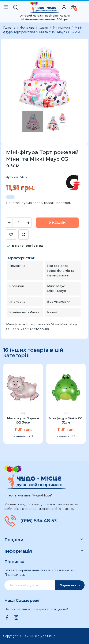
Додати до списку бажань (11, 234)
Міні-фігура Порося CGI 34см (23, 420)
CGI (23, 413)
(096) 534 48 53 (38, 521)
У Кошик (57, 222)
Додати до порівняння (23, 234)
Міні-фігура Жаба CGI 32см (66, 420)
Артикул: (13, 177)
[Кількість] (19, 223)
